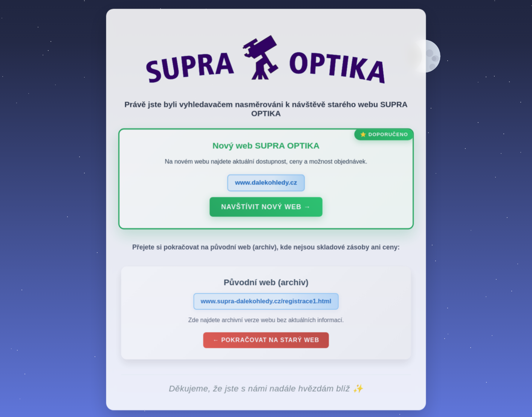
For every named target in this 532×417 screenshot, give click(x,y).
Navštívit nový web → (266, 208)
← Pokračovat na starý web (266, 341)
